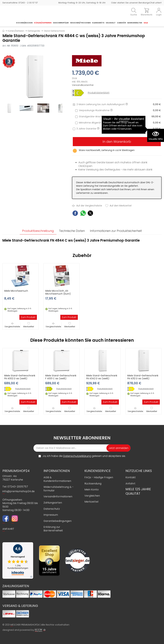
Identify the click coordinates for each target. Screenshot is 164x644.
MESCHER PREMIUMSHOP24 (25, 625)
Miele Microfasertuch (16, 291)
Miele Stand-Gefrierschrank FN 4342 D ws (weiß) (102, 377)
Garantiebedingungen (57, 521)
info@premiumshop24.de (19, 491)
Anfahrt (130, 484)
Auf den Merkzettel (118, 206)
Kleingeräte (98, 23)
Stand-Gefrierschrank (54, 31)
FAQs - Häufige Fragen (99, 477)
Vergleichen (92, 496)
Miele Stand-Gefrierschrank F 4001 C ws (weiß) (61, 377)
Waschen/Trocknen (80, 23)
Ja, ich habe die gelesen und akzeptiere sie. (84, 456)
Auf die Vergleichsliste (87, 206)
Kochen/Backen (24, 23)
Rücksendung (93, 484)
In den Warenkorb (117, 142)
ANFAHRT (8, 529)
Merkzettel (29, 325)
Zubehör (121, 23)
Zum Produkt (28, 317)
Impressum (51, 515)
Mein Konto (92, 490)
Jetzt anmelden (118, 448)
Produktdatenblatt (99, 93)
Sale (146, 23)
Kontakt (131, 477)
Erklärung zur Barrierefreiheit (53, 529)
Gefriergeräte (34, 31)
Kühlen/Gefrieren (43, 23)
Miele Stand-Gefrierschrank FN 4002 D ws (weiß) (20, 377)
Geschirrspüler (61, 23)
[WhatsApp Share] (83, 214)
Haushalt (111, 23)
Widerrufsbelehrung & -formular (59, 489)
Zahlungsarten (53, 503)
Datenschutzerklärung (77, 456)
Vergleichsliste (12, 325)
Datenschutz (52, 509)
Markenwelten (135, 23)
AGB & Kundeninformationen (57, 479)
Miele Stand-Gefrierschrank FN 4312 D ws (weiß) (143, 377)
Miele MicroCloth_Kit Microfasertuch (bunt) (58, 292)
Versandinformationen (58, 497)
